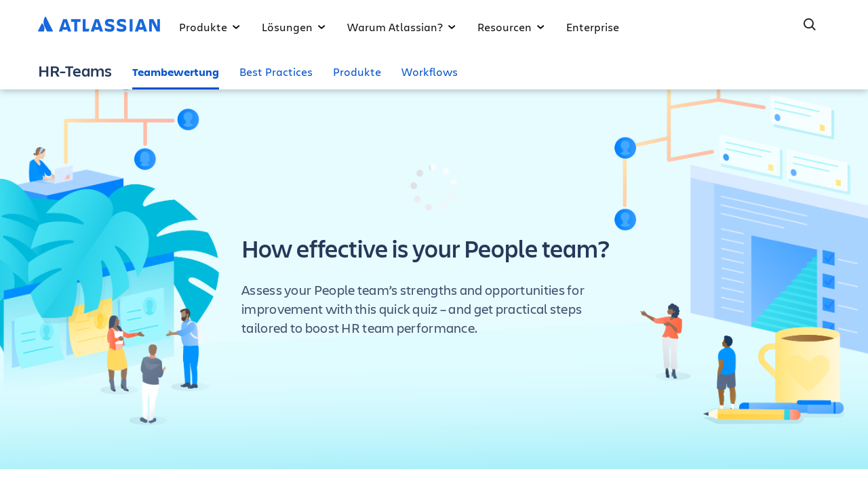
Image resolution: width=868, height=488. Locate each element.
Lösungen (294, 27)
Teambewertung (176, 72)
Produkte (210, 27)
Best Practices (276, 72)
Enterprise (593, 27)
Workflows (430, 72)
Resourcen (511, 27)
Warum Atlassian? (401, 27)
